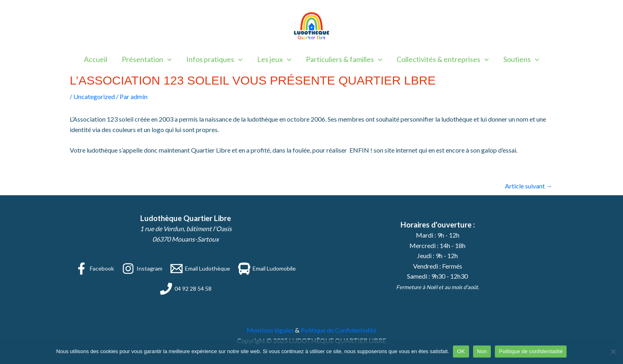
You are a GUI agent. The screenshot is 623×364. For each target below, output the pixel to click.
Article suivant (529, 186)
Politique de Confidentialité (338, 330)
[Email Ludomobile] (267, 269)
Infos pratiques (214, 59)
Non (482, 351)
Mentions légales (270, 330)
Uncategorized (94, 96)
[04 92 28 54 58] (186, 289)
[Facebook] (95, 269)
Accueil (96, 59)
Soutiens (521, 59)
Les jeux (274, 59)
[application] (167, 59)
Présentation (147, 59)
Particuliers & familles (344, 59)
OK (461, 351)
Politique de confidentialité (531, 351)
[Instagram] (142, 269)
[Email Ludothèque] (200, 269)
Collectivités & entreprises (443, 59)
